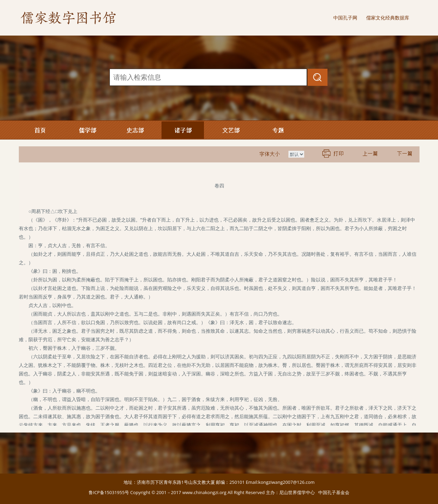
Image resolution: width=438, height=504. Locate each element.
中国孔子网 (345, 18)
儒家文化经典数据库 (388, 18)
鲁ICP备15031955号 (109, 492)
